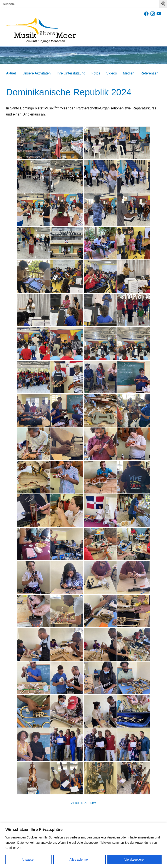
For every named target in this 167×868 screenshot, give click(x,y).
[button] (164, 4)
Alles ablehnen (79, 860)
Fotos (96, 73)
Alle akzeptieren (135, 860)
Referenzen (149, 73)
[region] (83, 846)
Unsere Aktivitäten (37, 73)
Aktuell (11, 73)
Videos (112, 73)
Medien (129, 73)
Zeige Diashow (83, 803)
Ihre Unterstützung (71, 73)
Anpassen (28, 860)
